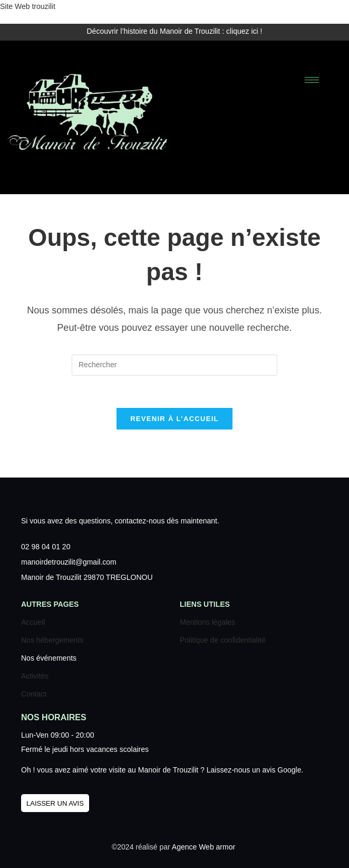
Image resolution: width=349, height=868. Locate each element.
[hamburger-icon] (312, 80)
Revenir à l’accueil (174, 419)
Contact (34, 694)
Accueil (33, 622)
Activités (35, 676)
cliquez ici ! (244, 31)
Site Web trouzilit (28, 6)
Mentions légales (207, 622)
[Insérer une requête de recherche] (174, 365)
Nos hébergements (52, 640)
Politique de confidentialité (223, 640)
